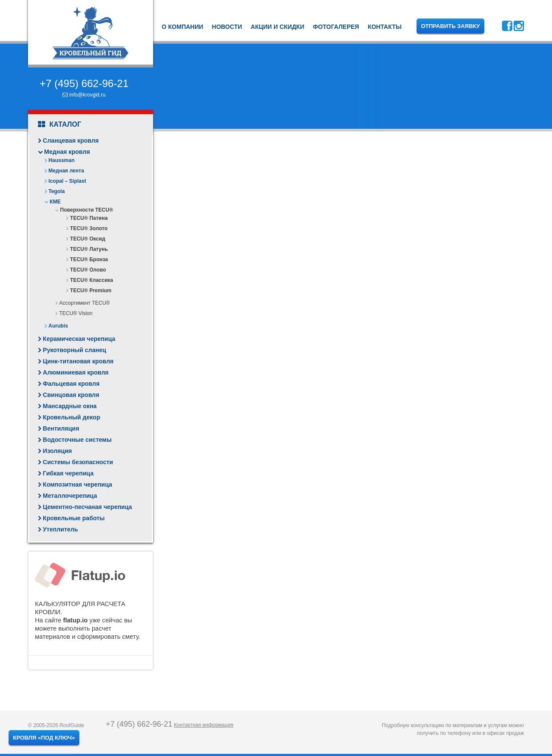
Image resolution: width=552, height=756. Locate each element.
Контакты (385, 27)
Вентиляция (61, 428)
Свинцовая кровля (71, 395)
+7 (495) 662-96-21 (84, 83)
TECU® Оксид (88, 239)
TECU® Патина (89, 218)
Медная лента (66, 171)
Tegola (56, 191)
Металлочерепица (70, 496)
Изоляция (57, 451)
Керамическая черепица (79, 339)
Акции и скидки (277, 27)
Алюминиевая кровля (75, 372)
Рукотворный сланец (74, 350)
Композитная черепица (77, 484)
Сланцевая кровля (71, 141)
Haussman (61, 160)
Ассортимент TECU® (84, 303)
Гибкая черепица (68, 473)
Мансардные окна (70, 406)
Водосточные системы (77, 440)
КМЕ (55, 202)
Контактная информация (204, 725)
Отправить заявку (450, 26)
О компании (182, 27)
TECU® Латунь (89, 249)
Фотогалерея (336, 27)
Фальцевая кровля (71, 384)
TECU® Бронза (89, 259)
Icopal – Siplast (67, 181)
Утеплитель (60, 529)
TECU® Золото (89, 228)
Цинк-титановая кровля (78, 361)
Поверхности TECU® (86, 210)
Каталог (60, 125)
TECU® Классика (91, 280)
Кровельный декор (71, 417)
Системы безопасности (78, 462)
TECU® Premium (91, 291)
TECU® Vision (76, 313)
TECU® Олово (88, 270)
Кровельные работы (74, 518)
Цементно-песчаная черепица (87, 507)
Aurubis (58, 326)
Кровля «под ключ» (44, 738)
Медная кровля (67, 152)
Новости (227, 27)
